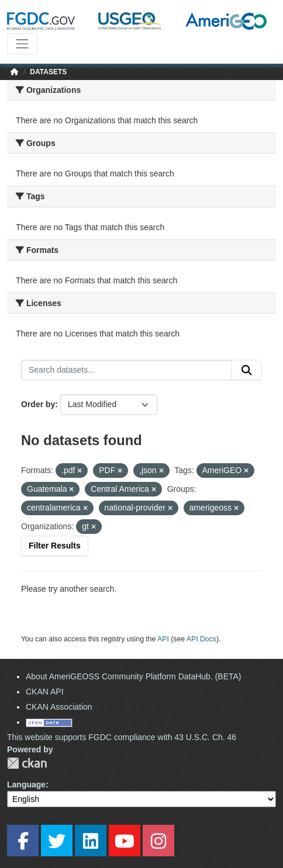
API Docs (201, 639)
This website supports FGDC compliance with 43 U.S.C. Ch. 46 (122, 737)
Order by (38, 404)
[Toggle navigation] (22, 44)
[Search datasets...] (127, 370)
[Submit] (247, 370)
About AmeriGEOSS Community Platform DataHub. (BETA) (134, 676)
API (163, 639)
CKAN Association (59, 707)
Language (26, 784)
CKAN (27, 763)
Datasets (48, 72)
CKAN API (45, 692)
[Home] (15, 72)
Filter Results (55, 546)
